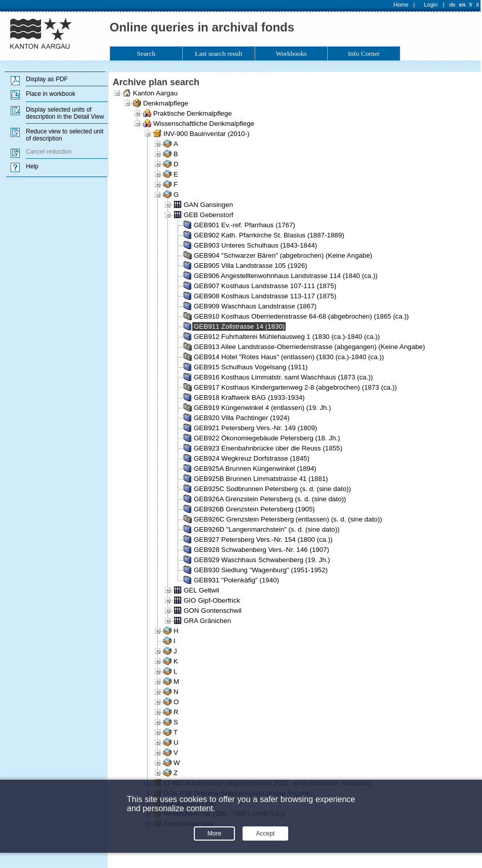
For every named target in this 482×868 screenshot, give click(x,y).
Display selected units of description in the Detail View (65, 113)
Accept (266, 834)
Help (32, 166)
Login (431, 5)
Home (401, 5)
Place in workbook (50, 94)
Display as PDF (47, 79)
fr (471, 5)
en (462, 5)
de (452, 5)
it (478, 5)
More (214, 834)
